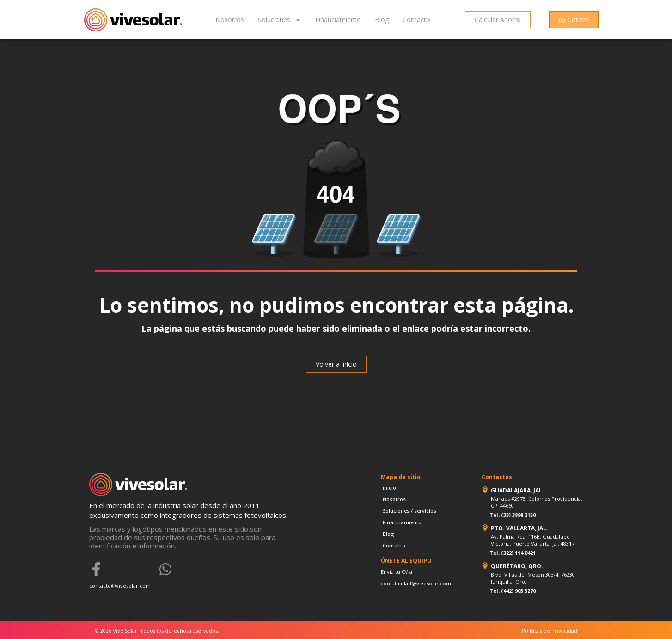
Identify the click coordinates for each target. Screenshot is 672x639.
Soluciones (280, 20)
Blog (382, 20)
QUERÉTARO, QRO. (517, 566)
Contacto (416, 20)
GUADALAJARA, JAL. (517, 490)
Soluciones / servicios (409, 511)
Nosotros (230, 20)
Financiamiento (338, 20)
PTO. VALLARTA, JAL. (519, 528)
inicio (389, 488)
